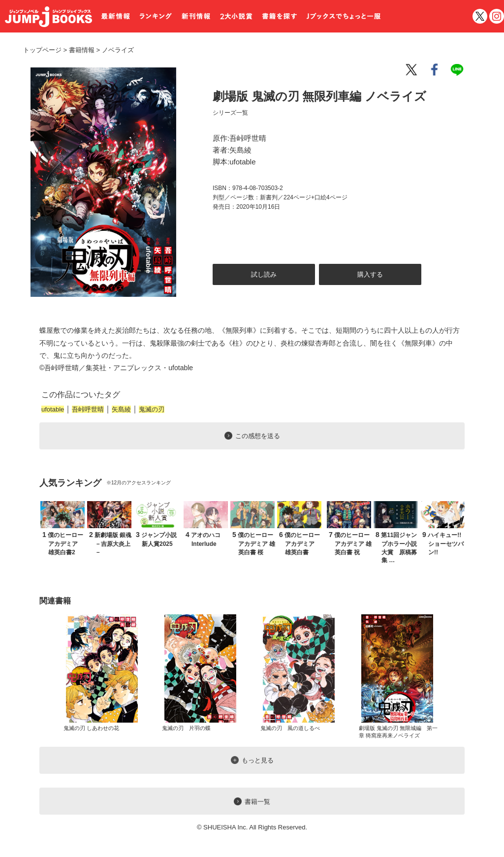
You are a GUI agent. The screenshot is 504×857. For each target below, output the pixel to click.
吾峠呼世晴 (88, 409)
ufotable (53, 409)
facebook (435, 70)
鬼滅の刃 (152, 409)
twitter (480, 16)
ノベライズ (114, 50)
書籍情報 (82, 50)
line (459, 70)
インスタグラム (497, 16)
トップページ (42, 50)
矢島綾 (121, 409)
